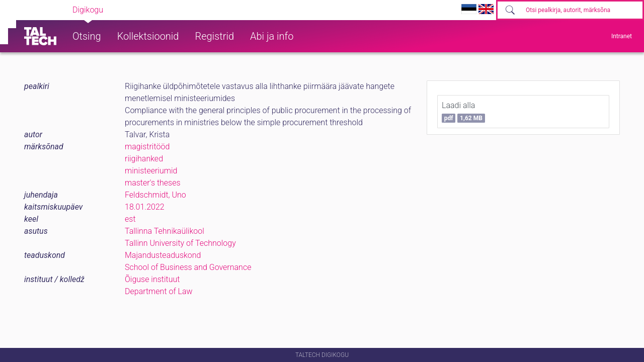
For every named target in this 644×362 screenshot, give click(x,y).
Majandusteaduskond (163, 255)
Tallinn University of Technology (180, 243)
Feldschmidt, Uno (155, 195)
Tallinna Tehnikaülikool (165, 231)
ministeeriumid (151, 171)
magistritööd (147, 147)
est (130, 219)
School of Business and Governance (188, 267)
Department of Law (159, 291)
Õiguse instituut (152, 279)
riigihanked (144, 159)
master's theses (153, 183)
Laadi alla (463, 112)
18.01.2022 (145, 207)
